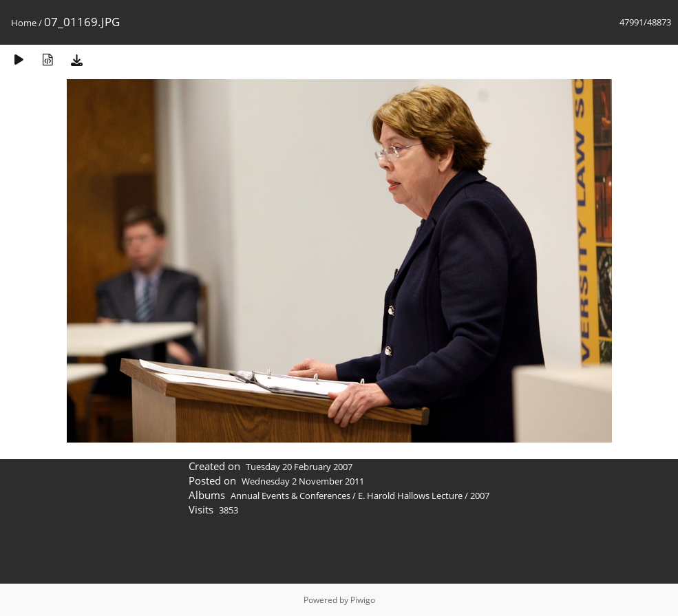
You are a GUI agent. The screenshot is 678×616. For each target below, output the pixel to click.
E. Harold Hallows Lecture (410, 496)
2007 (480, 496)
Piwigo (363, 600)
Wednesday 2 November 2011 (303, 481)
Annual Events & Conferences (290, 496)
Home (24, 23)
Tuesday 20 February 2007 (299, 467)
